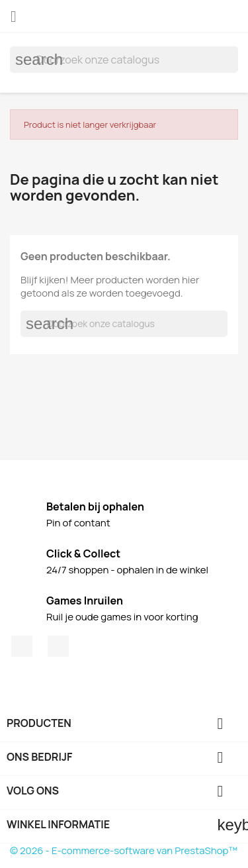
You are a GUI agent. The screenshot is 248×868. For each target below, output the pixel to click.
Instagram (58, 646)
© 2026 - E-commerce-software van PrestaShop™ (124, 850)
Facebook (22, 646)
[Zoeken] (124, 60)
